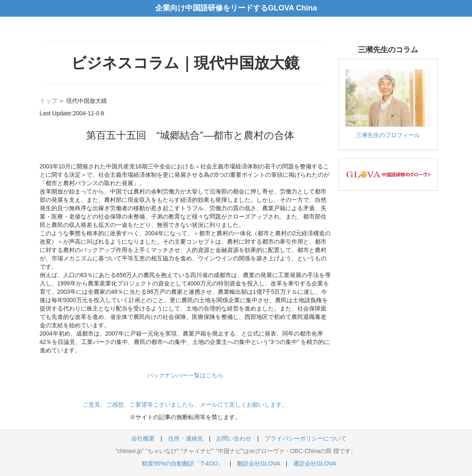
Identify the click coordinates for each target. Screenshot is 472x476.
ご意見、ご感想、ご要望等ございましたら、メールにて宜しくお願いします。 (185, 405)
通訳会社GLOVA (314, 463)
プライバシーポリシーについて (306, 438)
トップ (48, 101)
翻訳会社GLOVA (258, 463)
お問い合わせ (234, 438)
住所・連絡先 (186, 438)
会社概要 (143, 438)
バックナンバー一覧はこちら (185, 375)
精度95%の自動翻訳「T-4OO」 (183, 463)
